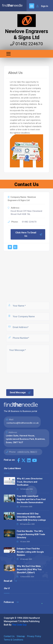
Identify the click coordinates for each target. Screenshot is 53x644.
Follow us (11, 602)
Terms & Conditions (13, 640)
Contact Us (9, 636)
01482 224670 (26, 44)
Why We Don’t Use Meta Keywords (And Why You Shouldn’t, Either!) (29, 569)
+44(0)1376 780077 (27, 452)
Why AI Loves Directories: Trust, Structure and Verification (30, 482)
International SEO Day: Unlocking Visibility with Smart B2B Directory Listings (31, 517)
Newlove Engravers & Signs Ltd (27, 34)
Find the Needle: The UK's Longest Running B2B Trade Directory (31, 534)
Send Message (20, 393)
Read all (10, 581)
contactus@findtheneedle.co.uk (23, 423)
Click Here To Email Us (29, 234)
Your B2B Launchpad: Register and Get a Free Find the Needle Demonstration (31, 499)
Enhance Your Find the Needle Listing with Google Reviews (30, 552)
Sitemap (21, 636)
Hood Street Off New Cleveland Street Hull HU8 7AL (26, 213)
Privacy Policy (34, 636)
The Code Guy (19, 625)
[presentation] (27, 381)
